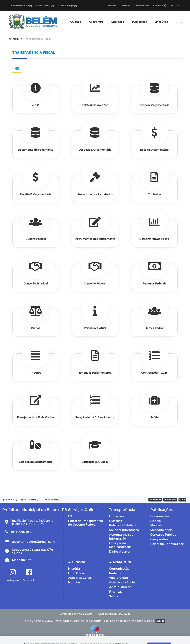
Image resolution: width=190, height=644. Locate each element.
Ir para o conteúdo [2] (30, 499)
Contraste (160, 5)
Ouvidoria (126, 5)
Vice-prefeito (119, 578)
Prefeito (115, 573)
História (74, 568)
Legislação (118, 22)
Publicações (139, 22)
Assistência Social (122, 582)
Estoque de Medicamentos (120, 545)
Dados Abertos (120, 551)
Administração (120, 587)
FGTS (72, 516)
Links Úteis (161, 22)
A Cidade (75, 22)
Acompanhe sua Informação (121, 536)
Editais (155, 521)
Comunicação (119, 568)
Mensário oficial (162, 530)
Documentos (160, 516)
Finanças (116, 592)
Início (15, 39)
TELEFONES (155, 500)
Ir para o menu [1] (9, 499)
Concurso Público (163, 534)
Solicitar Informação (124, 530)
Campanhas (159, 539)
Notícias (74, 582)
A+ (172, 5)
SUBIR (182, 500)
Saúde (114, 596)
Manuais (157, 525)
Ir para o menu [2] (45, 5)
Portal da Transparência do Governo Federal (85, 523)
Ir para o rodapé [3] (67, 5)
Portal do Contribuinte (167, 544)
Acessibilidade (142, 5)
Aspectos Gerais (80, 578)
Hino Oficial (77, 573)
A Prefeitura (96, 22)
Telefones (112, 5)
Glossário (116, 521)
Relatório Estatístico (124, 525)
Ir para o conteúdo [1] (21, 5)
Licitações (117, 516)
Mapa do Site (22, 560)
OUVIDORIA (170, 500)
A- (178, 5)
